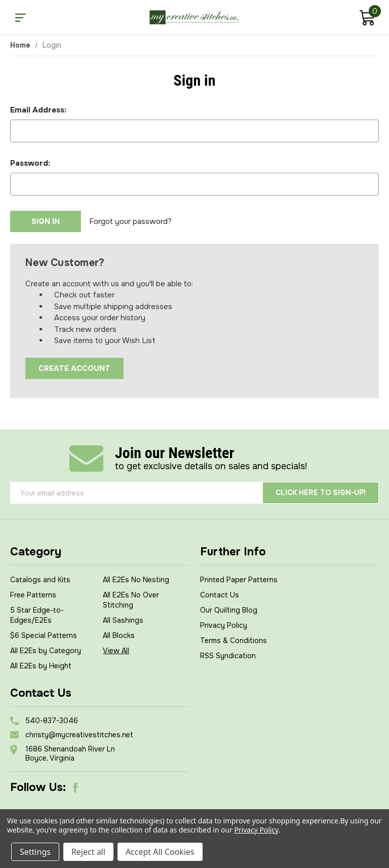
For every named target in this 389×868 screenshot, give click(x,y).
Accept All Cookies (160, 852)
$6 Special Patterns (44, 635)
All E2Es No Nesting (136, 580)
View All (116, 651)
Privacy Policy (224, 625)
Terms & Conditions (234, 640)
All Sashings (123, 620)
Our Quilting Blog (229, 610)
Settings (35, 852)
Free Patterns (33, 595)
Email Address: (38, 110)
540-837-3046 (52, 721)
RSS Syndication (228, 656)
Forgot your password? (130, 221)
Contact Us (220, 595)
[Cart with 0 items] (367, 19)
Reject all (88, 852)
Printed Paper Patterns (239, 580)
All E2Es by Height (41, 666)
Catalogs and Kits (40, 580)
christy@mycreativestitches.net (79, 735)
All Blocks (119, 635)
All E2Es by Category (46, 651)
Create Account (74, 368)
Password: (30, 163)
